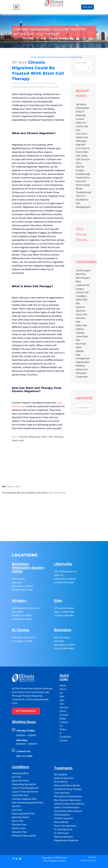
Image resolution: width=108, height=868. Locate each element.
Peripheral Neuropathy (24, 823)
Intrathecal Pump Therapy (68, 776)
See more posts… (83, 234)
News (79, 347)
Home (14, 57)
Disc (78, 303)
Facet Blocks (61, 769)
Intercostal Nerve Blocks (67, 773)
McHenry (19, 588)
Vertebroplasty (62, 802)
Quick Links (64, 665)
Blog (78, 281)
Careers (64, 728)
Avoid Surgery (83, 270)
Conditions (24, 57)
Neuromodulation (63, 824)
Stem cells (18, 440)
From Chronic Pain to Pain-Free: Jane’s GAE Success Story (83, 156)
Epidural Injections (64, 765)
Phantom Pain (19, 812)
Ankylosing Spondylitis (24, 772)
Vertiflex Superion (63, 806)
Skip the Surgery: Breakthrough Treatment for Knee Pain (83, 174)
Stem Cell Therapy (53, 437)
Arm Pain (17, 764)
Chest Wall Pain (20, 783)
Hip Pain (16, 794)
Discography (61, 762)
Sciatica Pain (19, 816)
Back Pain (81, 274)
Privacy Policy (89, 848)
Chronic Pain (82, 292)
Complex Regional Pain (24, 786)
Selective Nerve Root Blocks (69, 791)
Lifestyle (80, 333)
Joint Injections (62, 780)
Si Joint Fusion (62, 820)
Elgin (58, 588)
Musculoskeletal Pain (23, 801)
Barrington (63, 617)
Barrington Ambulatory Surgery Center (28, 555)
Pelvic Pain (18, 808)
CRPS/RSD (82, 300)
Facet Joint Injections (65, 813)
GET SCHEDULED (26, 698)
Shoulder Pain (19, 819)
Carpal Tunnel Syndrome (25, 779)
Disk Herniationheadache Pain (27, 790)
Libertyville (63, 551)
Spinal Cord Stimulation (67, 795)
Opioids (80, 351)
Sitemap (92, 845)
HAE (78, 322)
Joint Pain (17, 797)
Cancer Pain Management (25, 775)
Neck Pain (81, 344)
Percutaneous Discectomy (68, 784)
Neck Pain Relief (20, 805)
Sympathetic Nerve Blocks (68, 798)
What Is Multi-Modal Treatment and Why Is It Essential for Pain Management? (83, 196)
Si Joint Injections (63, 817)
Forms (63, 698)
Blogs (63, 706)
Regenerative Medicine (34, 87)
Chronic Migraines (30, 437)
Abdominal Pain (20, 761)
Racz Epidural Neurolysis (67, 787)
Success (64, 702)
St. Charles (20, 617)
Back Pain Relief (20, 768)
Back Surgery (83, 278)
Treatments (53, 87)
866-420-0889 (24, 743)
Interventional (61, 809)
